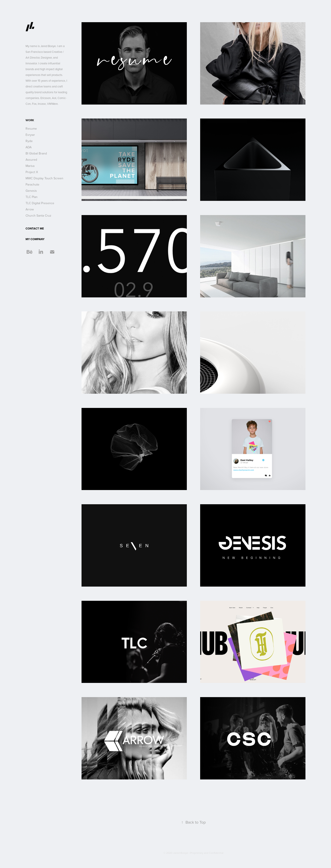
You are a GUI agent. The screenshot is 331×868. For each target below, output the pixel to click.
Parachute (32, 184)
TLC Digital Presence (40, 203)
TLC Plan (32, 197)
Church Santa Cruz (38, 216)
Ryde (29, 141)
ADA (29, 147)
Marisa (30, 166)
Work (30, 120)
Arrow (30, 209)
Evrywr (30, 135)
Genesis (31, 191)
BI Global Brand (36, 153)
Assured (31, 160)
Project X (32, 172)
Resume (31, 129)
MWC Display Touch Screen (44, 178)
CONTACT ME (35, 228)
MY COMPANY (35, 239)
